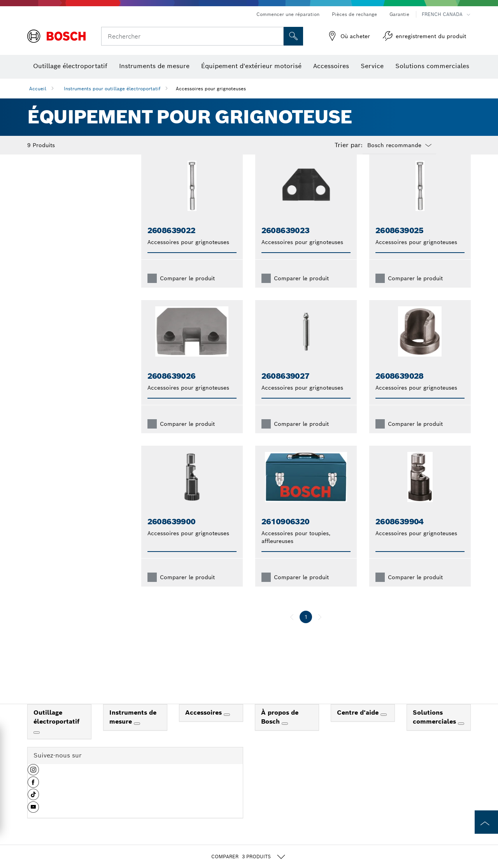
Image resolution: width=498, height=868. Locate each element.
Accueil (38, 89)
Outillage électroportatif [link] (56, 729)
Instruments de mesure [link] (133, 729)
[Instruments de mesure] (137, 736)
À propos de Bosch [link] (280, 729)
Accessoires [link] (204, 725)
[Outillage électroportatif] (37, 745)
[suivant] (320, 629)
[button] (33, 785)
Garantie (399, 14)
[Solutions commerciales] (461, 736)
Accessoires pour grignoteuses (211, 89)
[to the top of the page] (486, 822)
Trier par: (349, 145)
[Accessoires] (227, 727)
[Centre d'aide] (384, 727)
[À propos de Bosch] (285, 736)
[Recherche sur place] (293, 36)
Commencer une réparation (288, 14)
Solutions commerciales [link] (435, 729)
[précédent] (292, 629)
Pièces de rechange (354, 14)
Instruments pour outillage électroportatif (112, 89)
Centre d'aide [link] (359, 725)
